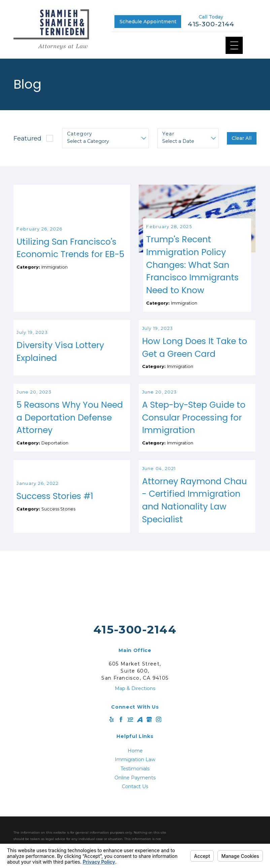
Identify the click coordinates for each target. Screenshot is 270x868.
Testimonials (135, 793)
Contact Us (135, 811)
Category (80, 134)
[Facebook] (121, 744)
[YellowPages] (130, 744)
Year (168, 134)
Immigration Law (135, 784)
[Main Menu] (234, 45)
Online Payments (135, 802)
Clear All (242, 138)
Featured (27, 138)
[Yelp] (111, 744)
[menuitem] (135, 776)
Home (135, 775)
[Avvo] (140, 744)
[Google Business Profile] (149, 744)
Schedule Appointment (148, 22)
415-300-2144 (211, 24)
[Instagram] (159, 744)
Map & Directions (135, 713)
